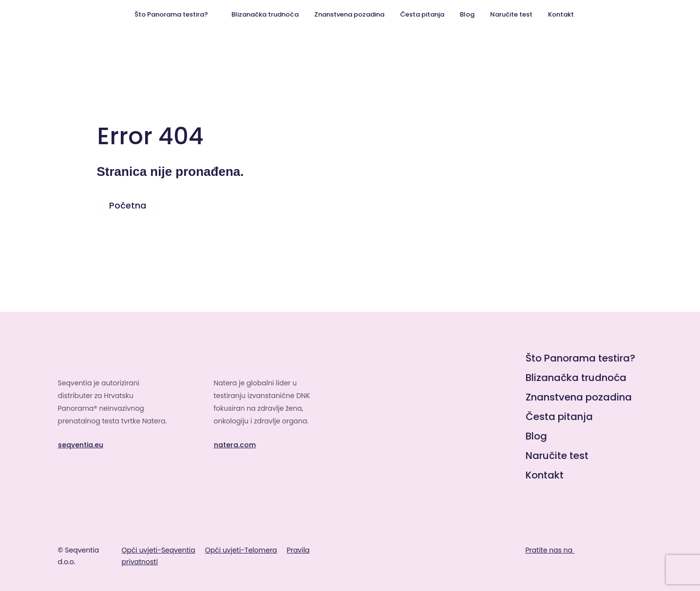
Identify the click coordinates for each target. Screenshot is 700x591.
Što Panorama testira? (171, 14)
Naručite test (511, 14)
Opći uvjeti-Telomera (241, 550)
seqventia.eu (81, 445)
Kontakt (561, 14)
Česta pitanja (422, 14)
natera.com (235, 445)
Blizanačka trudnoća (265, 14)
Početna (128, 205)
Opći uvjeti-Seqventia (159, 550)
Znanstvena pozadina (349, 14)
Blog (467, 14)
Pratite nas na (559, 550)
